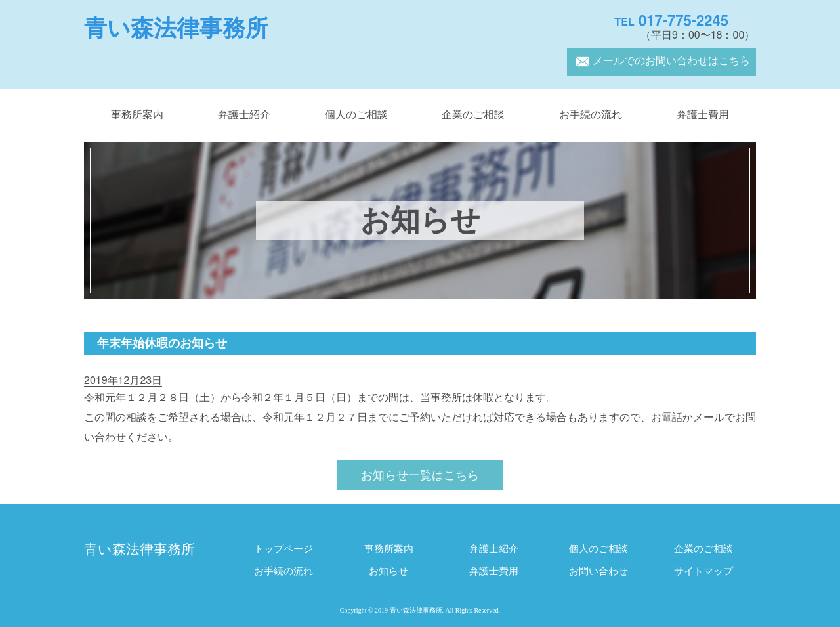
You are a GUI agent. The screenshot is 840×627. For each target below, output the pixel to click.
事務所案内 (137, 115)
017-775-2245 (671, 21)
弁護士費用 (703, 115)
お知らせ (388, 572)
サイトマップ (703, 572)
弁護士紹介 (244, 115)
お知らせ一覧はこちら (420, 476)
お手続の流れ (591, 115)
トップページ (283, 549)
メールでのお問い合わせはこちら (661, 61)
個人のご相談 (356, 115)
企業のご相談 (473, 115)
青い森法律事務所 (176, 29)
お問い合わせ (598, 572)
